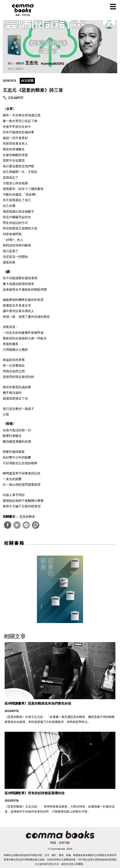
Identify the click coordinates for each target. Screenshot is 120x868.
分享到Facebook (8, 525)
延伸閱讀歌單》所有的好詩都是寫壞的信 (35, 793)
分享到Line (26, 525)
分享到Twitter (17, 525)
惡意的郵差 (27, 517)
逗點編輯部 (16, 98)
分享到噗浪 (36, 525)
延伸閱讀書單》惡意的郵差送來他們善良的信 (38, 703)
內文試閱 (27, 81)
